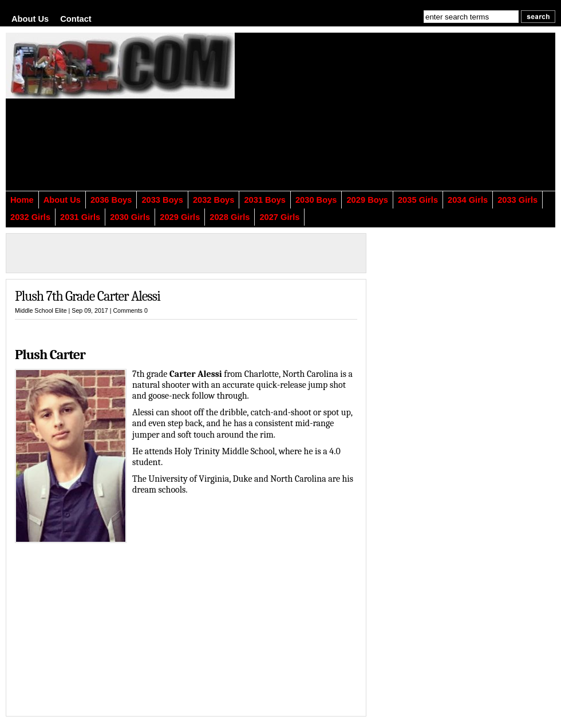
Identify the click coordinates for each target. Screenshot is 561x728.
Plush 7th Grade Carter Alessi (88, 296)
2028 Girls (230, 217)
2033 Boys (162, 200)
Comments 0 (130, 310)
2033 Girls (517, 200)
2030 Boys (316, 200)
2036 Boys (111, 200)
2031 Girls (80, 217)
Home (22, 200)
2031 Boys (265, 200)
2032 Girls (30, 217)
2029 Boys (367, 200)
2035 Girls (418, 200)
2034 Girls (468, 200)
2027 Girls (279, 217)
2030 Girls (130, 217)
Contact (76, 19)
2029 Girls (180, 217)
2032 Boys (214, 200)
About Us (30, 19)
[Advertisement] (360, 119)
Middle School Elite (41, 310)
